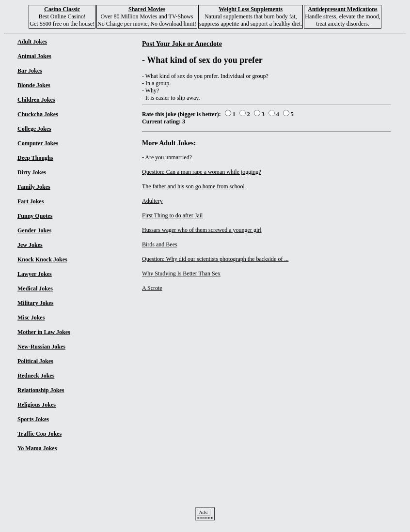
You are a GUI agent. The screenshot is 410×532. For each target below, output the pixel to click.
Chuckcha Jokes (38, 114)
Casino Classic (62, 9)
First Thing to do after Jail (172, 215)
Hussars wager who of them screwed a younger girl (202, 230)
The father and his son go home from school (193, 186)
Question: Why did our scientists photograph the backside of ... (215, 259)
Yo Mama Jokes (37, 448)
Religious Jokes (37, 405)
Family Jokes (34, 187)
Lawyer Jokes (35, 274)
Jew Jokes (30, 245)
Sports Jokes (33, 419)
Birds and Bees (160, 244)
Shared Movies (147, 9)
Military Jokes (35, 303)
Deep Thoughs (35, 158)
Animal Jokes (34, 56)
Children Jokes (36, 100)
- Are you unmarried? (167, 157)
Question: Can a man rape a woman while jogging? (202, 172)
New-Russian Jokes (41, 347)
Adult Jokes (32, 42)
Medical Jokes (35, 289)
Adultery (152, 201)
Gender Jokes (34, 230)
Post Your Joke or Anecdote (182, 44)
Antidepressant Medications (342, 9)
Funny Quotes (35, 216)
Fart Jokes (31, 201)
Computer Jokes (38, 143)
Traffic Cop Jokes (39, 434)
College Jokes (34, 129)
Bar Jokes (30, 71)
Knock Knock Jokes (42, 259)
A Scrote (152, 288)
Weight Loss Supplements (251, 9)
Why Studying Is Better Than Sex (181, 274)
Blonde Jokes (34, 85)
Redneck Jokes (36, 376)
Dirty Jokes (32, 172)
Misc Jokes (31, 318)
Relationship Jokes (41, 390)
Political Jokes (35, 361)
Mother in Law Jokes (44, 332)
